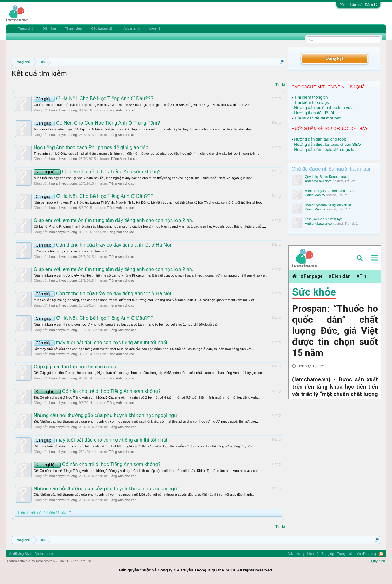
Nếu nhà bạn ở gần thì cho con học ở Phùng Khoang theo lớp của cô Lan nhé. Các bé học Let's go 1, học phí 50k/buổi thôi (126, 324)
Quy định (378, 561)
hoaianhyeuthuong (63, 110)
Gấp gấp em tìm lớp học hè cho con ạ (75, 367)
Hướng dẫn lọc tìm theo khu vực (323, 108)
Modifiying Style (20, 554)
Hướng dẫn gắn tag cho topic (320, 139)
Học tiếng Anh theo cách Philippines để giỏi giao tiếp (91, 147)
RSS (381, 554)
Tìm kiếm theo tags (311, 102)
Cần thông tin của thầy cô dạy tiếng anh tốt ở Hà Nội (102, 245)
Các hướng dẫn (103, 28)
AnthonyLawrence (318, 181)
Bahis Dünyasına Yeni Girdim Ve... (330, 191)
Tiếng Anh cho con (121, 110)
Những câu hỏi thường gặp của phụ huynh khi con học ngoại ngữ (106, 415)
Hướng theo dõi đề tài (314, 113)
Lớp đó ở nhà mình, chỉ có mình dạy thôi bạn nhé (71, 251)
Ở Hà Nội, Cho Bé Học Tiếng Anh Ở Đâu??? (93, 98)
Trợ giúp (328, 554)
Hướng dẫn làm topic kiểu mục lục (325, 150)
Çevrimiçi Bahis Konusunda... (327, 177)
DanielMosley (315, 195)
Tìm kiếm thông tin (311, 97)
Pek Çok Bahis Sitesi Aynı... (326, 219)
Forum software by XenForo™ (50, 561)
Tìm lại (280, 85)
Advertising (132, 28)
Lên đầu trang (366, 554)
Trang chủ (26, 28)
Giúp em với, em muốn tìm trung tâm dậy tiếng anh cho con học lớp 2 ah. (113, 220)
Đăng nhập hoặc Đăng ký (358, 5)
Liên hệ (155, 28)
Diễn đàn (49, 28)
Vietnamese (44, 554)
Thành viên (73, 28)
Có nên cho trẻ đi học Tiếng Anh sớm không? (97, 172)
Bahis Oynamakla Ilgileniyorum (328, 205)
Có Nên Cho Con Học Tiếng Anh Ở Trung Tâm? (97, 123)
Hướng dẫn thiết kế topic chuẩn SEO (327, 144)
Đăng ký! (334, 58)
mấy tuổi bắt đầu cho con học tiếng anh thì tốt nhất (100, 343)
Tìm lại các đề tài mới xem (318, 118)
